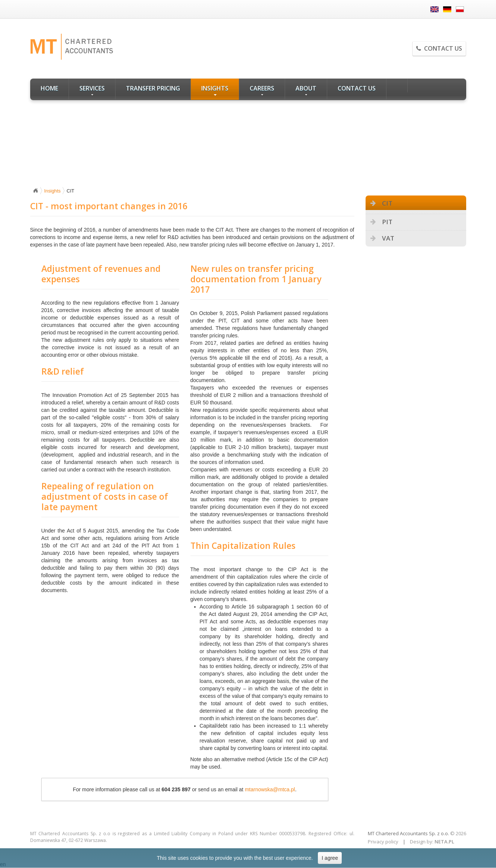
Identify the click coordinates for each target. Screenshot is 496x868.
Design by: (422, 842)
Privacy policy (383, 842)
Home (49, 88)
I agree (330, 858)
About (306, 90)
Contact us (439, 48)
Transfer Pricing (153, 88)
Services (92, 90)
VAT (388, 238)
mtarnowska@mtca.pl (270, 789)
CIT (387, 203)
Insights (215, 90)
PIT (387, 222)
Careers (262, 90)
